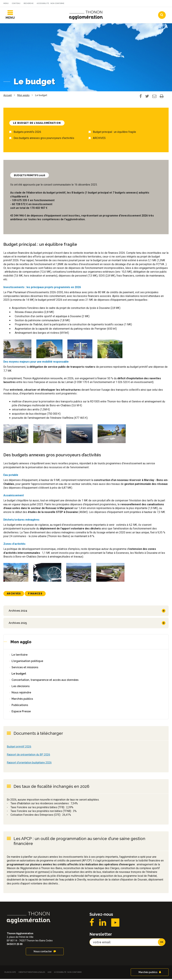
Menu (6, 3)
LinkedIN (103, 924)
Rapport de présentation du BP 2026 (28, 756)
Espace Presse (21, 712)
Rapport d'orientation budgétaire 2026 (29, 764)
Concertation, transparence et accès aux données (45, 681)
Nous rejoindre (21, 694)
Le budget (19, 675)
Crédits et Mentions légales (32, 973)
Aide (49, 973)
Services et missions (25, 668)
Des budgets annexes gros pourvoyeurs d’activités (44, 139)
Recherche (29, 3)
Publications (20, 706)
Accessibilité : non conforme (50, 3)
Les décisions (21, 687)
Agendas (118, 4)
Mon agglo (21, 643)
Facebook (92, 924)
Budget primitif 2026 (19, 748)
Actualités (98, 4)
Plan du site (10, 973)
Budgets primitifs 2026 (27, 133)
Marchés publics (22, 700)
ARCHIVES (99, 139)
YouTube (115, 924)
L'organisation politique (27, 662)
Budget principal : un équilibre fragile (114, 133)
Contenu (16, 3)
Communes (139, 4)
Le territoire (20, 656)
